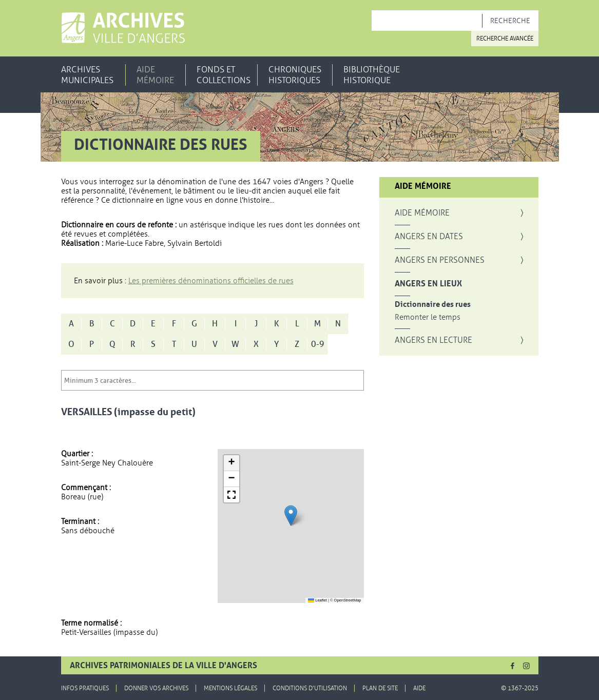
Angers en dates (429, 237)
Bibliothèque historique (372, 75)
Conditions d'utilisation (310, 688)
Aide (419, 688)
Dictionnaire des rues (433, 305)
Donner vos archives (156, 688)
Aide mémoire (155, 75)
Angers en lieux (428, 284)
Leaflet (317, 600)
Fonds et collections (224, 75)
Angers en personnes (440, 260)
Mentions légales (230, 688)
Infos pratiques (85, 688)
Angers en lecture (433, 340)
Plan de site (380, 688)
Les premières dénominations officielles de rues (211, 281)
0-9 (318, 344)
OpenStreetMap (348, 600)
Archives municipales (87, 75)
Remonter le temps (428, 317)
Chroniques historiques (295, 75)
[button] (291, 516)
